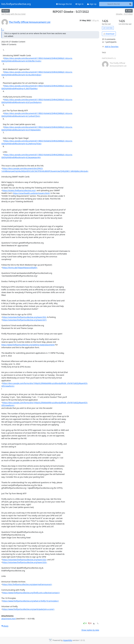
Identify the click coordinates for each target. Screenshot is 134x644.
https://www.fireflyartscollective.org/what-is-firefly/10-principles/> (31, 601)
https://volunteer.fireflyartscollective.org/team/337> (25, 320)
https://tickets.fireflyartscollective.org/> (19, 190)
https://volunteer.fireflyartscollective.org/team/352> (25, 317)
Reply (5, 626)
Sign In (79, 4)
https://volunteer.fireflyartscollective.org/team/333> (25, 562)
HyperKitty (68, 640)
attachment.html (9, 619)
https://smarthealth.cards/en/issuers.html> (32, 193)
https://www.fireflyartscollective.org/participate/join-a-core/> (29, 609)
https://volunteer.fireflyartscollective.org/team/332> (25, 560)
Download (109, 34)
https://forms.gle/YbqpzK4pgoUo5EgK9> (20, 268)
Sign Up (92, 4)
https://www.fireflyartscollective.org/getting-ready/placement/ (28, 345)
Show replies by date (90, 630)
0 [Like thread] (85, 623)
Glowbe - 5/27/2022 (124, 14)
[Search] (130, 4)
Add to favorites (110, 47)
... (3, 30)
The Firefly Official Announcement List (30, 22)
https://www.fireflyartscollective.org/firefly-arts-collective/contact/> (31, 593)
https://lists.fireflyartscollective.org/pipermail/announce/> (27, 584)
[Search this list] (114, 4)
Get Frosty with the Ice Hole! (14, 14)
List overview (108, 28)
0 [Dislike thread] (90, 623)
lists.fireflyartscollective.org (16, 4)
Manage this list (64, 4)
